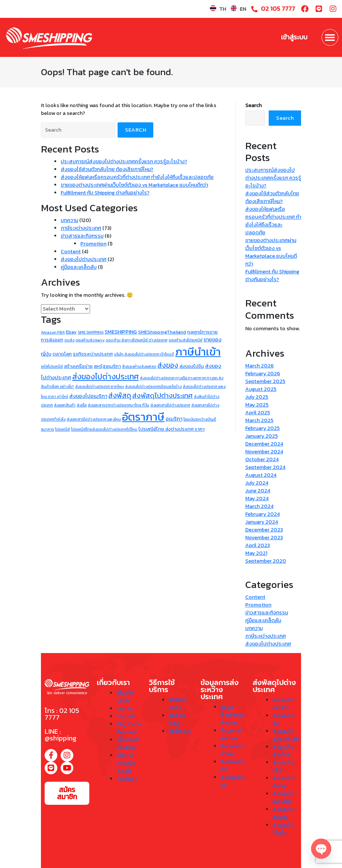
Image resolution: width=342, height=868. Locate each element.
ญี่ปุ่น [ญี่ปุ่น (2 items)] (46, 354)
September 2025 (265, 381)
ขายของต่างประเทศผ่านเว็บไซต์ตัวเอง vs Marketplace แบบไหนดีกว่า (134, 185)
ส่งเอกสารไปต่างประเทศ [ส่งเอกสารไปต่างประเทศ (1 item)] (170, 405)
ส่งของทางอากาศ (232, 750)
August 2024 (261, 475)
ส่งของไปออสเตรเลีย (286, 735)
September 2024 (265, 467)
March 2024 (259, 506)
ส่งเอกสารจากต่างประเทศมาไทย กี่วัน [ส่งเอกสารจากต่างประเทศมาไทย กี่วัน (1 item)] (119, 405)
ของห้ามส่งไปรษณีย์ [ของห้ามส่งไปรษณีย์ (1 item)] (186, 340)
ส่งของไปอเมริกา (283, 704)
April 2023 (258, 545)
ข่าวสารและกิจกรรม (82, 236)
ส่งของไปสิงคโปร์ (283, 751)
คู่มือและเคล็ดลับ (79, 267)
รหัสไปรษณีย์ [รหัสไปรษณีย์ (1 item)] (52, 366)
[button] (330, 38)
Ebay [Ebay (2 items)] (71, 332)
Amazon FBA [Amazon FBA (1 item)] (53, 332)
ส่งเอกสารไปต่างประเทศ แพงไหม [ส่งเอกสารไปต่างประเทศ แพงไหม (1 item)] (94, 419)
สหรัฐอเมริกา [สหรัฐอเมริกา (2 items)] (107, 366)
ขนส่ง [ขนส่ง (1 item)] (69, 340)
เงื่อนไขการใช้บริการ (128, 744)
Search (253, 105)
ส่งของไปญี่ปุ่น (283, 766)
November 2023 (264, 538)
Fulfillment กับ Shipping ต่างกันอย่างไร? (105, 193)
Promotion (93, 244)
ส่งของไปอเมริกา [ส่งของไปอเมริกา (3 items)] (88, 396)
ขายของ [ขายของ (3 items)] (212, 340)
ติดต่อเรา (127, 779)
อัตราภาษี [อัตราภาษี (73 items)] (143, 417)
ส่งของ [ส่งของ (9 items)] (168, 365)
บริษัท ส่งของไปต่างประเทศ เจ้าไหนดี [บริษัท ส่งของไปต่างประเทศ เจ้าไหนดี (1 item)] (144, 354)
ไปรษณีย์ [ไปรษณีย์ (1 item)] (63, 429)
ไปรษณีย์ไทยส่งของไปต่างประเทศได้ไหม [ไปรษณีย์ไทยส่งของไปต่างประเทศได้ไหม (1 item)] (104, 429)
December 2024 (264, 444)
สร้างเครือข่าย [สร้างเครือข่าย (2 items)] (78, 366)
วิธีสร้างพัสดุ (177, 720)
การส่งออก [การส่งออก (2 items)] (52, 340)
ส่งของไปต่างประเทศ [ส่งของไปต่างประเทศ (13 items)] (106, 377)
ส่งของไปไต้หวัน (283, 829)
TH (223, 9)
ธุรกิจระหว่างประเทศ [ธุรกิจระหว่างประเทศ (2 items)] (93, 354)
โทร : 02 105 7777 (62, 714)
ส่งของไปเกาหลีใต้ (283, 798)
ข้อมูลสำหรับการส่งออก (232, 715)
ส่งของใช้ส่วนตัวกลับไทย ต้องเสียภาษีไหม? (107, 169)
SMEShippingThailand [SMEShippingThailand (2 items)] (162, 332)
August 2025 (261, 389)
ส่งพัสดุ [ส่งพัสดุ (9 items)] (120, 395)
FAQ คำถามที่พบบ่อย (129, 728)
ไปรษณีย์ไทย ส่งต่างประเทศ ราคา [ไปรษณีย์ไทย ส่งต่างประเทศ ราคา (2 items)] (172, 429)
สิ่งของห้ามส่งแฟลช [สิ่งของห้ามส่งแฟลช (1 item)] (139, 366)
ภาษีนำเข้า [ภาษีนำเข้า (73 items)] (198, 352)
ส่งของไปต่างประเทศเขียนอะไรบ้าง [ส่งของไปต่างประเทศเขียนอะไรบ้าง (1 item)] (153, 386)
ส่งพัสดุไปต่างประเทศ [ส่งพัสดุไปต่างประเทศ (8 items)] (162, 396)
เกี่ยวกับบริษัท (125, 697)
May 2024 (257, 499)
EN (243, 9)
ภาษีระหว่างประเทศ (81, 228)
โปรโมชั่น (126, 716)
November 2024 (264, 452)
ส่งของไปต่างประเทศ (84, 259)
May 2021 (256, 553)
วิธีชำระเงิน (180, 731)
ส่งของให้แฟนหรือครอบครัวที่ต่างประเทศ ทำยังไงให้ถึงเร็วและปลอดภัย (137, 177)
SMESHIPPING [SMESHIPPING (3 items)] (121, 332)
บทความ (69, 220)
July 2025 (257, 397)
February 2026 (263, 374)
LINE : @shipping (60, 735)
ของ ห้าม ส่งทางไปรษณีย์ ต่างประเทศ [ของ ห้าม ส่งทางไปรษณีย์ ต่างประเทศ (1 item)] (137, 340)
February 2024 (263, 514)
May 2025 (257, 405)
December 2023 (264, 530)
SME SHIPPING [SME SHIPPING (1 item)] (91, 332)
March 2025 (259, 420)
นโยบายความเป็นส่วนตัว (126, 763)
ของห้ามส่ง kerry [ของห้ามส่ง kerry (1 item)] (90, 340)
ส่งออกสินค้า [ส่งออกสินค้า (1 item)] (65, 405)
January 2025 (262, 436)
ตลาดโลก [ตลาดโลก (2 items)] (62, 354)
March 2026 (260, 366)
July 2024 (257, 483)
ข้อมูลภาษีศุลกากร (231, 734)
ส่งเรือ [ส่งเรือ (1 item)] (82, 405)
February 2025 (263, 428)
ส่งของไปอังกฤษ (283, 782)
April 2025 (258, 413)
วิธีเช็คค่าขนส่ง (178, 704)
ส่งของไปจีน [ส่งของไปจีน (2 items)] (192, 366)
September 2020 (266, 561)
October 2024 (262, 459)
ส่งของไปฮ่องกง (283, 813)
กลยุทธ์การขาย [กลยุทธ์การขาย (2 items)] (202, 332)
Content (71, 252)
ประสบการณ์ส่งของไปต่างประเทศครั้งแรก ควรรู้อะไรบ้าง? (124, 162)
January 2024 (262, 522)
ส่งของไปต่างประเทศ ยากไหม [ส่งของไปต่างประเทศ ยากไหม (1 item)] (100, 386)
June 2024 (258, 491)
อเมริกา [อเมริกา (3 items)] (174, 419)
